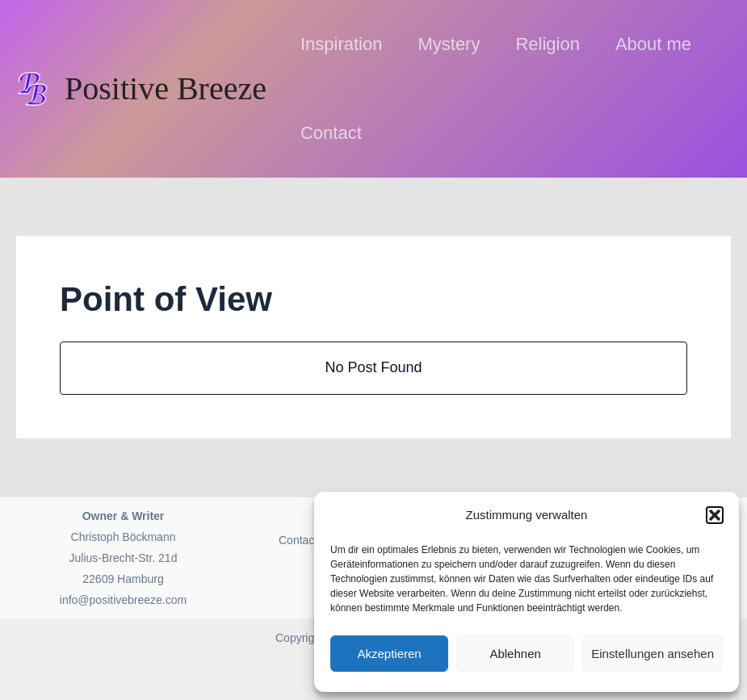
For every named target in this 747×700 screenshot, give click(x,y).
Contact (298, 540)
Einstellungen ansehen (653, 654)
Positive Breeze (166, 88)
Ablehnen (515, 654)
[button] (715, 515)
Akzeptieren (389, 654)
